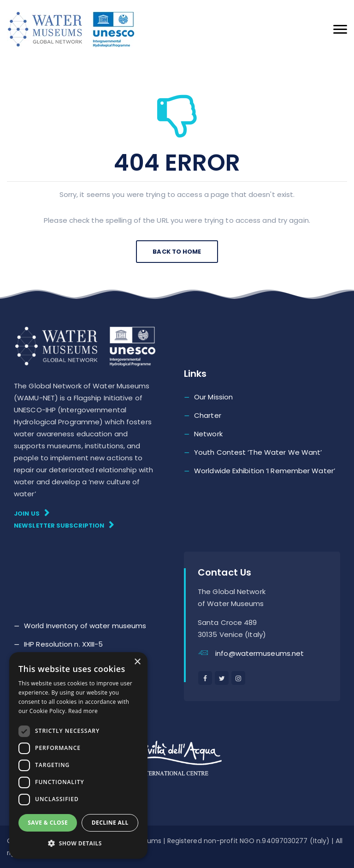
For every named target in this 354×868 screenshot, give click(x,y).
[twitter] (222, 678)
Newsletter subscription (64, 525)
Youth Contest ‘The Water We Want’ (258, 452)
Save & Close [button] (48, 823)
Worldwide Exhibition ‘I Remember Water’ (265, 471)
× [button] (137, 662)
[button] (78, 844)
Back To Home (177, 252)
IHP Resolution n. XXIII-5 (64, 644)
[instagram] (238, 678)
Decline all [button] (110, 823)
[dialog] (78, 755)
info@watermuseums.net (260, 653)
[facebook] (205, 678)
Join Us (32, 513)
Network (208, 434)
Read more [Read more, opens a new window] (83, 711)
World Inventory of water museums (85, 626)
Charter (208, 415)
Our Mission (213, 397)
